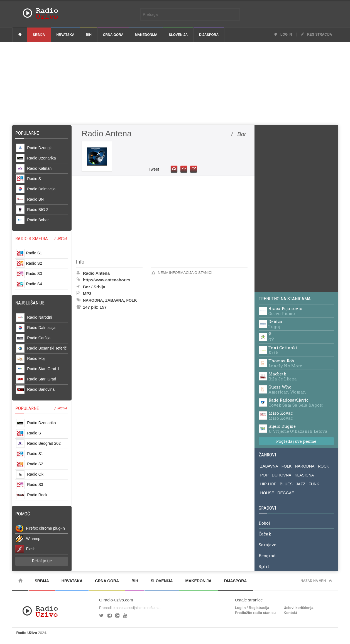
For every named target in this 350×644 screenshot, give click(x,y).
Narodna (93, 300)
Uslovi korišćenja (299, 608)
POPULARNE (27, 408)
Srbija (39, 35)
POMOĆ (23, 514)
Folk (131, 300)
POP (265, 475)
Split (264, 567)
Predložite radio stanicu (255, 613)
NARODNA (305, 466)
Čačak (265, 534)
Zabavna (115, 300)
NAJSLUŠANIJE (30, 303)
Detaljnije (42, 561)
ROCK (323, 466)
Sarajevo (268, 545)
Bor (87, 287)
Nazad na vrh (316, 581)
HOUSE (267, 493)
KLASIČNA (304, 475)
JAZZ (301, 484)
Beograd (267, 556)
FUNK (314, 484)
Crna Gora (113, 35)
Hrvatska (66, 35)
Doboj (264, 523)
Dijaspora (209, 35)
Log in (283, 35)
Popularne (28, 133)
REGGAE (286, 493)
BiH (89, 35)
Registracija (316, 35)
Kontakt (290, 613)
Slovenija (178, 35)
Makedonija (146, 35)
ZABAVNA (269, 466)
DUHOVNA (282, 475)
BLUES (286, 484)
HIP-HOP (268, 484)
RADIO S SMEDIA (32, 239)
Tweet (154, 169)
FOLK (287, 466)
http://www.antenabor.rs (107, 280)
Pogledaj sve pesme (296, 441)
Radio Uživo (27, 633)
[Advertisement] (175, 83)
